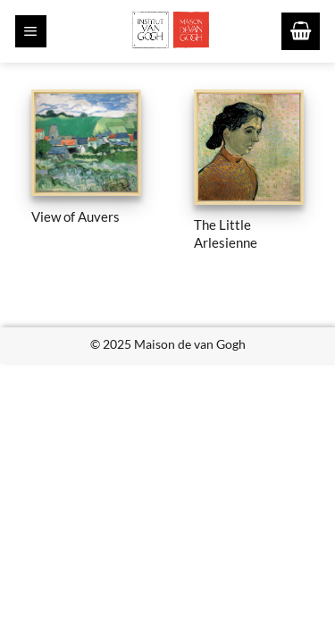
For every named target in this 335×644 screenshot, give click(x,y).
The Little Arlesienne (226, 233)
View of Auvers (75, 216)
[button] (31, 31)
